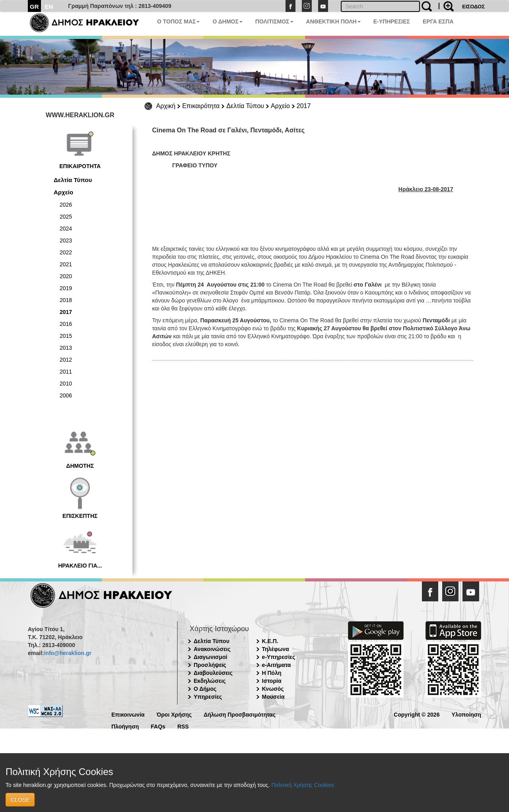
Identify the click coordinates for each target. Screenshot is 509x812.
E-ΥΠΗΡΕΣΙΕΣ (392, 21)
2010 (66, 384)
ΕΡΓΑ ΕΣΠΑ (438, 21)
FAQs (158, 726)
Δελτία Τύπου (245, 106)
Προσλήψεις (210, 665)
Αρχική (166, 106)
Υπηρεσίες (208, 697)
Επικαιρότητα (201, 106)
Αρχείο (280, 106)
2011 (66, 372)
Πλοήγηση (125, 726)
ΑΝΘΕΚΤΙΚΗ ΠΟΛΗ (333, 21)
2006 (66, 395)
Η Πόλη (272, 673)
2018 (66, 300)
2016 (66, 324)
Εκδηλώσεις (210, 681)
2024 (66, 229)
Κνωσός (273, 689)
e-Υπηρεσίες (279, 657)
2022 (66, 252)
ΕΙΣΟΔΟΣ (473, 7)
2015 (66, 336)
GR (34, 7)
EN (49, 7)
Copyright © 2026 (417, 714)
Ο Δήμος (205, 689)
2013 (66, 348)
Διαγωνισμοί (210, 657)
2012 (66, 360)
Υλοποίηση (466, 714)
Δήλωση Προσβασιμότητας (240, 714)
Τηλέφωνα (276, 649)
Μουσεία (273, 697)
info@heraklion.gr (67, 653)
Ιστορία (272, 681)
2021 (66, 264)
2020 (66, 276)
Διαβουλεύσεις (213, 673)
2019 (66, 288)
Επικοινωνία (128, 714)
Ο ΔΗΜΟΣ (227, 21)
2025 (66, 217)
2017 (304, 106)
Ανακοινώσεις (212, 649)
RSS (183, 726)
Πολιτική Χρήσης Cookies (303, 785)
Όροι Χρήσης (174, 714)
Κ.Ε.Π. (270, 641)
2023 (66, 240)
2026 (66, 205)
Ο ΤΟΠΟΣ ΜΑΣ (178, 21)
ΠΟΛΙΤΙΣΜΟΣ (274, 21)
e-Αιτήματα (277, 665)
